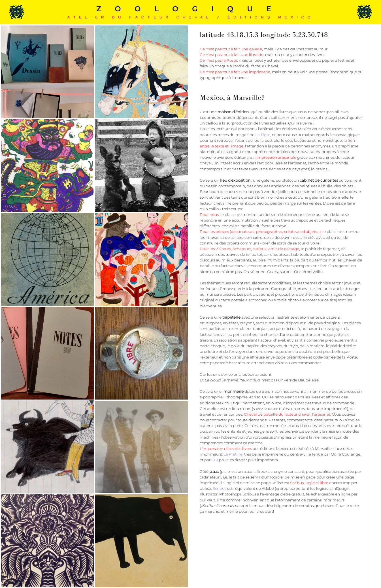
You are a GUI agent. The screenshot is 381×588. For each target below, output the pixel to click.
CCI (215, 460)
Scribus (220, 488)
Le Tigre (263, 135)
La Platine (233, 454)
